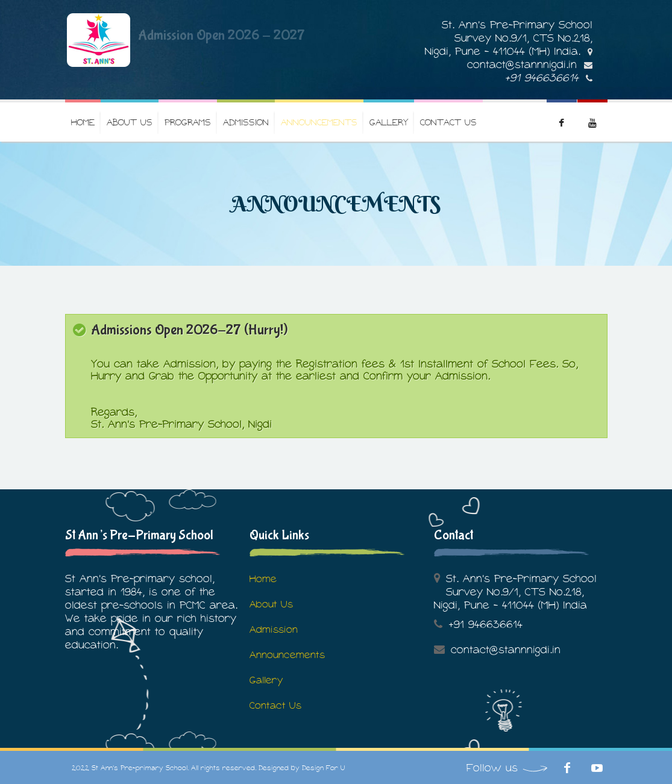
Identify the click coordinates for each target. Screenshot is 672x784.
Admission (246, 122)
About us (130, 122)
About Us (271, 604)
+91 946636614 (542, 77)
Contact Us (448, 122)
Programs (188, 122)
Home (83, 122)
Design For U (323, 767)
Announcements (319, 122)
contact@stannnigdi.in (522, 64)
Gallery (389, 122)
